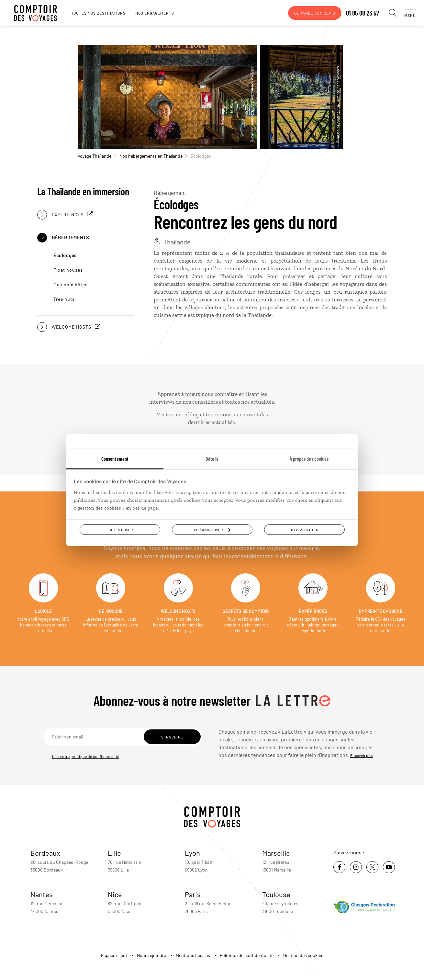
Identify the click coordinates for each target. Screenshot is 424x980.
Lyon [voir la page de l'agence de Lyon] (192, 853)
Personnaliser (212, 529)
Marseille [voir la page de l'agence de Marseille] (276, 853)
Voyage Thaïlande (97, 156)
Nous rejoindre (151, 955)
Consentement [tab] (115, 458)
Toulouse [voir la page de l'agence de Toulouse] (276, 894)
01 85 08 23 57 (356, 13)
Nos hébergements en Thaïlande (153, 156)
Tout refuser (120, 529)
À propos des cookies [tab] (309, 458)
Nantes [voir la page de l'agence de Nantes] (42, 894)
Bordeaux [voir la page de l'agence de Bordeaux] (45, 853)
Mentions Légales (193, 955)
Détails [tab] (212, 458)
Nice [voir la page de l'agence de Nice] (115, 894)
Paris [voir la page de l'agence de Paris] (193, 894)
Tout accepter (304, 529)
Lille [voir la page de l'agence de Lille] (114, 853)
